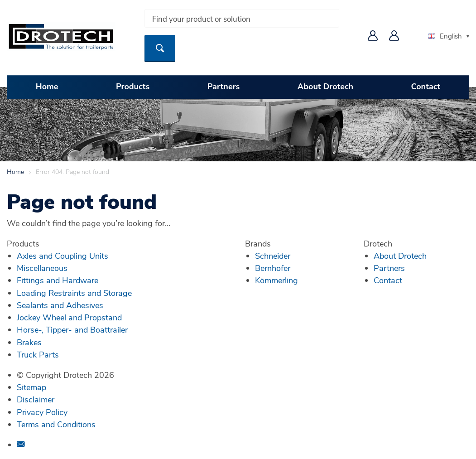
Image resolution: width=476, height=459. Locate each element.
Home (47, 87)
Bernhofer (273, 268)
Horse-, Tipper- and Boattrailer (72, 329)
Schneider (273, 256)
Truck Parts (38, 354)
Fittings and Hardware (58, 280)
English (445, 36)
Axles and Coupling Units (63, 256)
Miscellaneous (42, 268)
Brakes (29, 342)
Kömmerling (276, 280)
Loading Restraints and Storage (74, 293)
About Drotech (325, 87)
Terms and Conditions (56, 424)
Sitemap (31, 387)
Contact (426, 87)
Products (133, 87)
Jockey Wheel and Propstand (69, 317)
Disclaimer (36, 399)
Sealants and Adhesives (60, 305)
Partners (224, 87)
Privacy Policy (42, 412)
